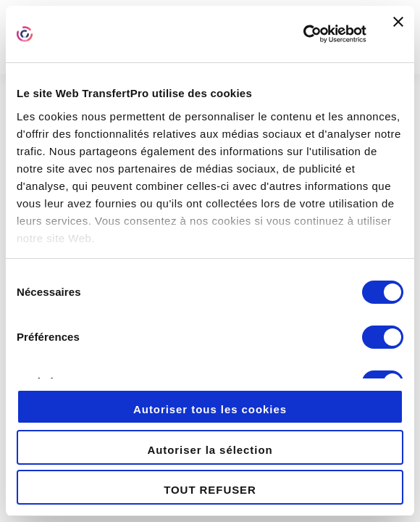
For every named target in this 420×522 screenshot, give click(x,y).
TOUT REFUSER (210, 490)
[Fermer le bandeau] (398, 34)
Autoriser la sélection (210, 450)
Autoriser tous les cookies (210, 409)
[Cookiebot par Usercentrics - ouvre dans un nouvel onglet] (303, 34)
